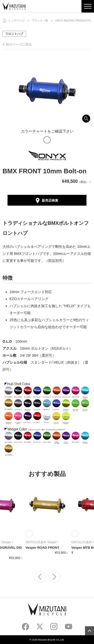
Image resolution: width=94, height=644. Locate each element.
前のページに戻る (19, 44)
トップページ (16, 21)
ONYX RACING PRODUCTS (73, 21)
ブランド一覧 (40, 21)
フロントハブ (14, 34)
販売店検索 (50, 200)
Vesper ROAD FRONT (42, 548)
